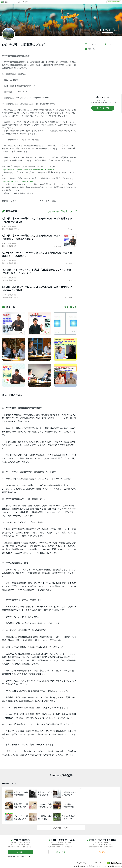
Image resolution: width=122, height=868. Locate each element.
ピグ (108, 44)
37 (56, 246)
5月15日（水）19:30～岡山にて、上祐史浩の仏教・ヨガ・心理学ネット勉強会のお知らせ (37, 289)
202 (70, 229)
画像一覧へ (71, 307)
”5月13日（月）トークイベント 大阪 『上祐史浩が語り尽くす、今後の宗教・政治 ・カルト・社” (36, 271)
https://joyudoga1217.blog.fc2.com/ (17, 181)
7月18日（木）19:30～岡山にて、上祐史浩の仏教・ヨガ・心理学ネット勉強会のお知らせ (37, 220)
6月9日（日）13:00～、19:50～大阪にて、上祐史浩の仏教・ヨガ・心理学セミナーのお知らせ (37, 254)
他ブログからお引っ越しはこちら (19, 856)
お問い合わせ (80, 866)
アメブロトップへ (61, 828)
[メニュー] (119, 30)
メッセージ (90, 44)
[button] (107, 30)
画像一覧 (90, 49)
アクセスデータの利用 (105, 866)
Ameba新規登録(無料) (114, 2)
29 (67, 297)
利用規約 (91, 866)
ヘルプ (119, 866)
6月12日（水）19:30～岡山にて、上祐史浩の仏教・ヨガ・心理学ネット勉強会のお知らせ (31, 237)
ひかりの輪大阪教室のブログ (62, 211)
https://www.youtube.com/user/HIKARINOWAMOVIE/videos (28, 169)
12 (70, 280)
